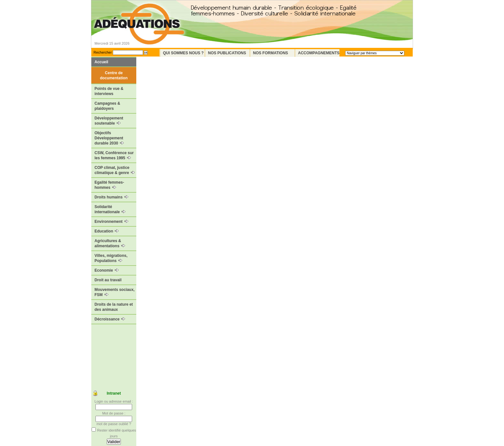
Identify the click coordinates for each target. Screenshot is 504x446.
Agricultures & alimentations (110, 243)
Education (107, 231)
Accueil (101, 62)
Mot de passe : (114, 413)
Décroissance (110, 319)
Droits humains (111, 197)
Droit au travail (108, 280)
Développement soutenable (109, 121)
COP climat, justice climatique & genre (115, 170)
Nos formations (270, 53)
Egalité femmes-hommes (109, 185)
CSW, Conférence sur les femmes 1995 (114, 155)
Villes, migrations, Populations (111, 258)
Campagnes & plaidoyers (107, 106)
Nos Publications (227, 53)
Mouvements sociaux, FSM (115, 292)
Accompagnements (319, 53)
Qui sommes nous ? (183, 53)
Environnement (111, 222)
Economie (107, 270)
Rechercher (103, 52)
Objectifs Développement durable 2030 (109, 138)
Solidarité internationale (110, 209)
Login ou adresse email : (114, 401)
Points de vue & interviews (109, 91)
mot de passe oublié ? (114, 424)
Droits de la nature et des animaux (114, 307)
